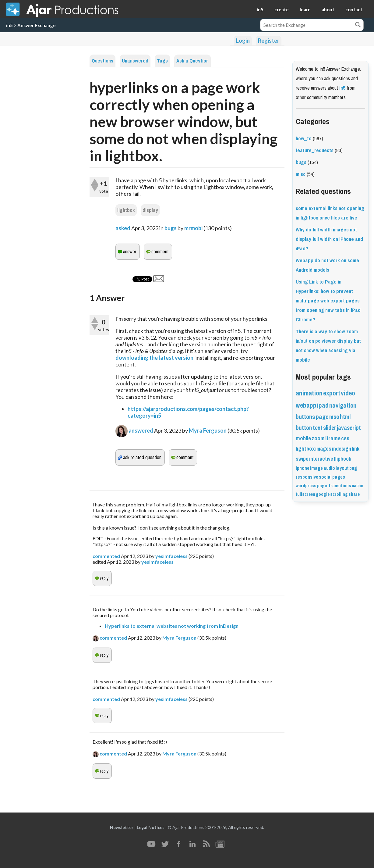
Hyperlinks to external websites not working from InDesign (172, 626)
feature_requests (315, 150)
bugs (171, 228)
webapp (306, 405)
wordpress (306, 486)
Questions (102, 61)
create (282, 9)
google (323, 494)
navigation (343, 406)
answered (141, 430)
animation (309, 393)
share (354, 494)
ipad (323, 405)
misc (301, 174)
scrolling (339, 494)
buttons (305, 417)
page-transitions (334, 486)
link (356, 449)
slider (330, 428)
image (316, 468)
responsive (307, 477)
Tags (162, 61)
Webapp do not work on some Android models (327, 265)
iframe (333, 438)
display (150, 210)
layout (342, 468)
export (332, 393)
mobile (303, 438)
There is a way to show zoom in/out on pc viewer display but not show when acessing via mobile (328, 346)
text (318, 428)
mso (334, 417)
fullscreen (305, 494)
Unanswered (135, 61)
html (345, 417)
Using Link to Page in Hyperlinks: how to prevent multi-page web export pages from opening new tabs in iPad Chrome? (328, 301)
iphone (303, 468)
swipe (302, 459)
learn (305, 9)
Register (269, 41)
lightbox (126, 210)
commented (106, 556)
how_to (304, 139)
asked (123, 228)
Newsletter (122, 827)
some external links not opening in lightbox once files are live (330, 213)
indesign (342, 449)
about (328, 9)
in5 (260, 9)
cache (357, 486)
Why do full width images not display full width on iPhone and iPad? (329, 239)
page (322, 417)
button (304, 428)
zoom (318, 438)
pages (339, 477)
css (345, 438)
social (325, 477)
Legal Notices (151, 827)
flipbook (342, 459)
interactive (321, 459)
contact (354, 9)
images (323, 449)
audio (329, 468)
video (348, 393)
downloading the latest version (154, 358)
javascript (349, 428)
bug (353, 468)
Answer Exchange (37, 25)
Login (243, 41)
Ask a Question (192, 61)
